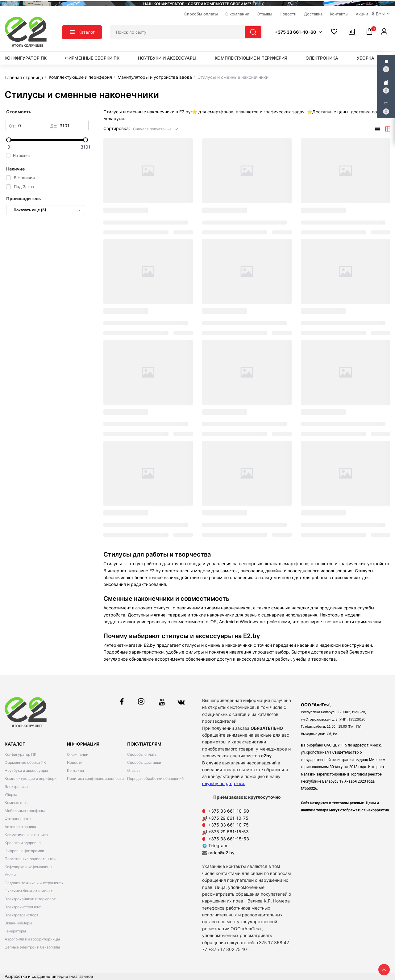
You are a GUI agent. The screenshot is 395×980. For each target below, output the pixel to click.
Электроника (322, 58)
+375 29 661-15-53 (229, 832)
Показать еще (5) (47, 210)
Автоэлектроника (20, 827)
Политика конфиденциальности (95, 778)
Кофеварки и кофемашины (28, 867)
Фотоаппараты (18, 819)
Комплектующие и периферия (251, 58)
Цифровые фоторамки (24, 851)
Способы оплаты (142, 754)
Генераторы (15, 931)
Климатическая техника (26, 835)
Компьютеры (17, 803)
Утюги (10, 875)
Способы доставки (144, 762)
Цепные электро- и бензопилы (32, 947)
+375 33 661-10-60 (229, 811)
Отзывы (134, 770)
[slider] (47, 140)
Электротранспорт (21, 915)
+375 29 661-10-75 (228, 818)
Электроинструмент (23, 907)
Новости (75, 762)
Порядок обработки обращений (155, 778)
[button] (381, 14)
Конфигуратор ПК (26, 58)
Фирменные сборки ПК (92, 58)
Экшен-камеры (18, 923)
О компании (78, 754)
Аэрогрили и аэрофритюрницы (32, 939)
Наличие (15, 169)
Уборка (366, 58)
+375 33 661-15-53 (229, 839)
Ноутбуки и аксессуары (167, 58)
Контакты (75, 770)
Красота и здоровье (23, 843)
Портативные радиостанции (30, 859)
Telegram (215, 845)
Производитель (23, 198)
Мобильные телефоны (25, 811)
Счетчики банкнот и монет (29, 891)
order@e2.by (221, 853)
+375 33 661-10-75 (229, 825)
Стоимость (19, 112)
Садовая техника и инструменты (34, 883)
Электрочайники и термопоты (31, 899)
